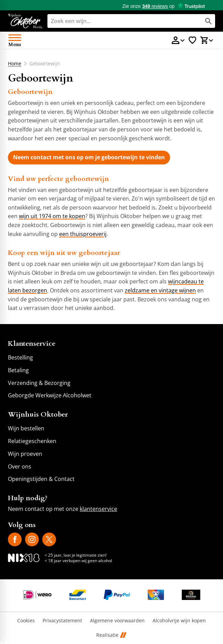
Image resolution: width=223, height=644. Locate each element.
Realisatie (111, 635)
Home (15, 64)
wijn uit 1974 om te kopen (52, 216)
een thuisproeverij (83, 234)
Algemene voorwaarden (117, 621)
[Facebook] (15, 539)
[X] (49, 539)
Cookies (26, 621)
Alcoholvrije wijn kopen (179, 621)
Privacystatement (62, 621)
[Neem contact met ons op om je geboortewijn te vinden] (89, 158)
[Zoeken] (118, 21)
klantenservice (98, 509)
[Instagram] (32, 539)
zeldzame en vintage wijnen (160, 290)
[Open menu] (15, 40)
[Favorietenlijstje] (192, 40)
